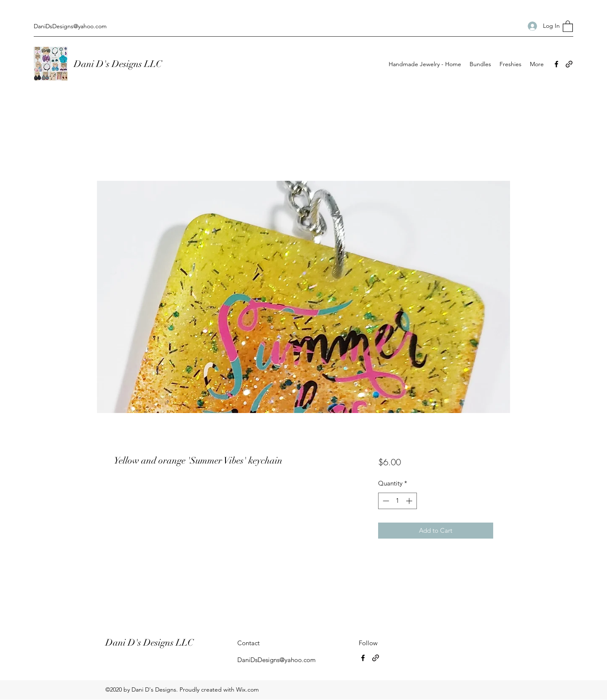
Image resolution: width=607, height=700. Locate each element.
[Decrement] (385, 501)
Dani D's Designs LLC (119, 64)
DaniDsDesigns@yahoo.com (70, 26)
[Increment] (410, 501)
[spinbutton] (397, 501)
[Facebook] (556, 64)
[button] (568, 26)
